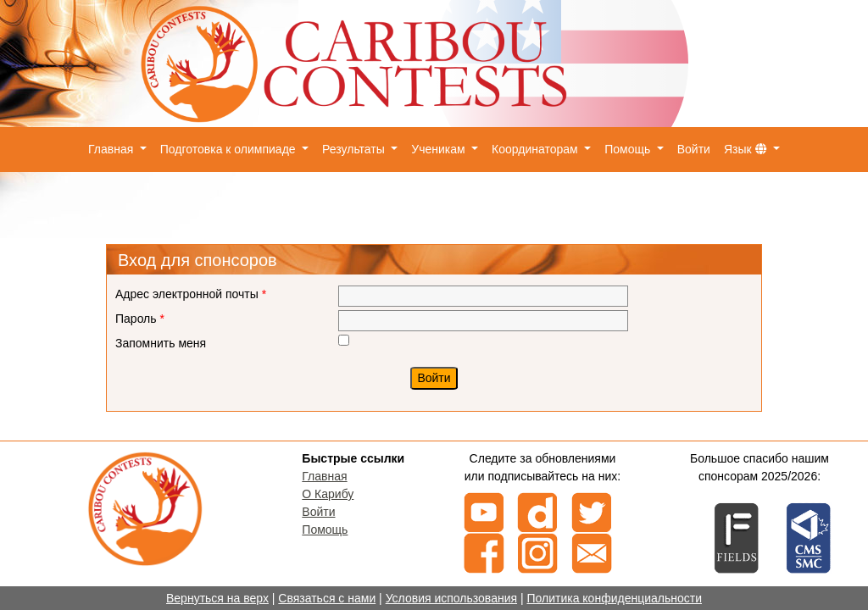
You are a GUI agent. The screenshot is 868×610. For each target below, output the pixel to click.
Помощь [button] (629, 149)
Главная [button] (112, 149)
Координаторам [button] (537, 149)
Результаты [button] (355, 149)
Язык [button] (747, 149)
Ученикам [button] (440, 149)
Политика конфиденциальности (614, 598)
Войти (694, 149)
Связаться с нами (327, 598)
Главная (324, 476)
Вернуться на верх (217, 598)
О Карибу (328, 494)
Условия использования (451, 598)
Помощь (325, 530)
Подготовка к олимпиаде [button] (230, 149)
